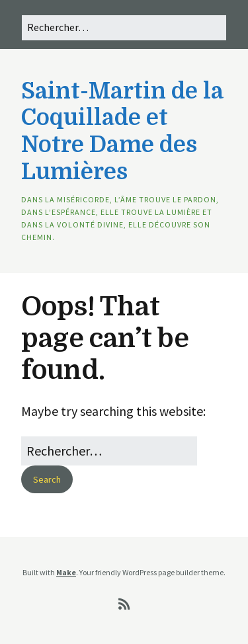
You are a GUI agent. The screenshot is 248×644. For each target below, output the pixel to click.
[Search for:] (124, 28)
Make (66, 572)
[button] (47, 479)
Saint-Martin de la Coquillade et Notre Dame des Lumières (122, 131)
